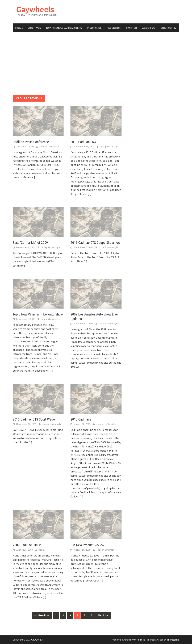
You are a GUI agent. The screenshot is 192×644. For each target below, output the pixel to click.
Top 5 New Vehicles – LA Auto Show (38, 314)
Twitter (131, 28)
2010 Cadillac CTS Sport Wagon (35, 419)
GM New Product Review (87, 545)
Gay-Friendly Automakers (64, 28)
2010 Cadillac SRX (83, 142)
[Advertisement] (96, 63)
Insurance (94, 28)
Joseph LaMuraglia (49, 147)
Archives (35, 28)
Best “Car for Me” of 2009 (30, 243)
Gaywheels (35, 9)
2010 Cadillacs (81, 419)
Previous (42, 615)
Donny (42, 550)
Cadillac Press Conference (31, 142)
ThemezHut (173, 640)
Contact (166, 28)
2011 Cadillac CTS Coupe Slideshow (95, 243)
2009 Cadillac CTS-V (27, 545)
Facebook (114, 28)
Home (19, 28)
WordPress (139, 640)
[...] (36, 177)
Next (103, 615)
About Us (149, 28)
